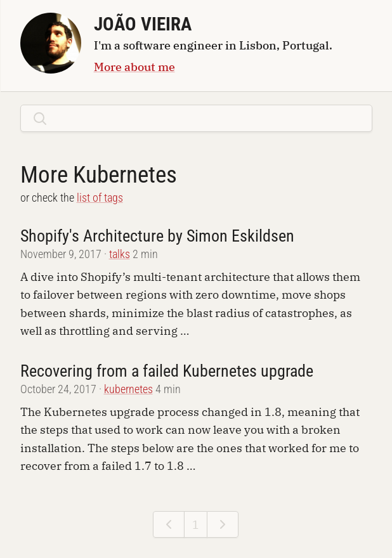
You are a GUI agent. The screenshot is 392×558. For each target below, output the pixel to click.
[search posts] (207, 118)
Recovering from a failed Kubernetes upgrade (167, 371)
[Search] (40, 119)
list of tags (100, 198)
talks (120, 254)
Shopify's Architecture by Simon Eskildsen (157, 236)
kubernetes (128, 389)
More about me (134, 67)
